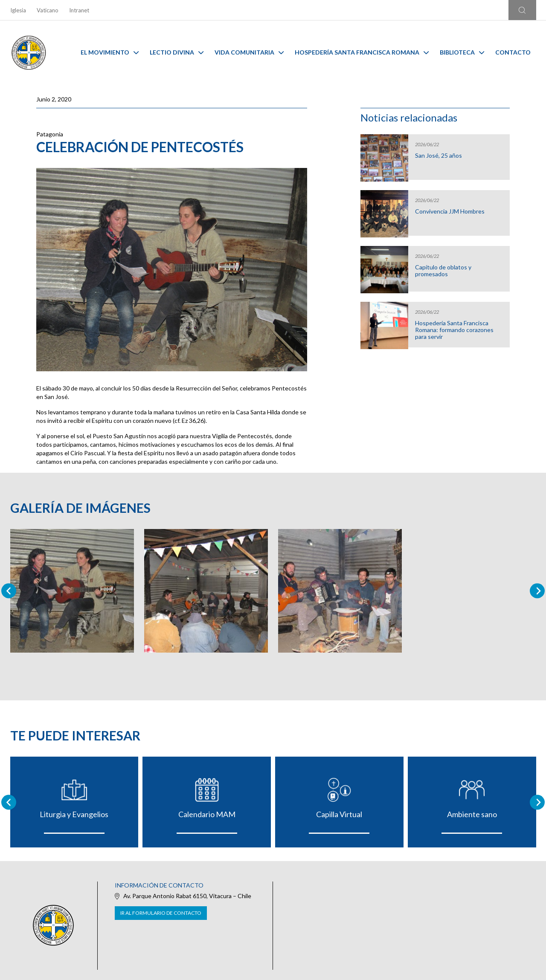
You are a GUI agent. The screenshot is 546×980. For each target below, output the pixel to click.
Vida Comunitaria (249, 52)
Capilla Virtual (339, 814)
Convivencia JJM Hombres (450, 211)
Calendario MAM (207, 814)
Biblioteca (462, 52)
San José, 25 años (439, 156)
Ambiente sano (472, 814)
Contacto (513, 52)
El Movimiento (110, 52)
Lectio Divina (177, 52)
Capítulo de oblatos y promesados (443, 271)
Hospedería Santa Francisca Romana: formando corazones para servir (454, 330)
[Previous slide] (9, 591)
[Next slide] (537, 591)
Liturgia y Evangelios (74, 814)
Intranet (79, 10)
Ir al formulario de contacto (161, 913)
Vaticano (48, 10)
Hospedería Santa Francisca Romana (362, 52)
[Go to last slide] (9, 802)
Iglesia (18, 10)
